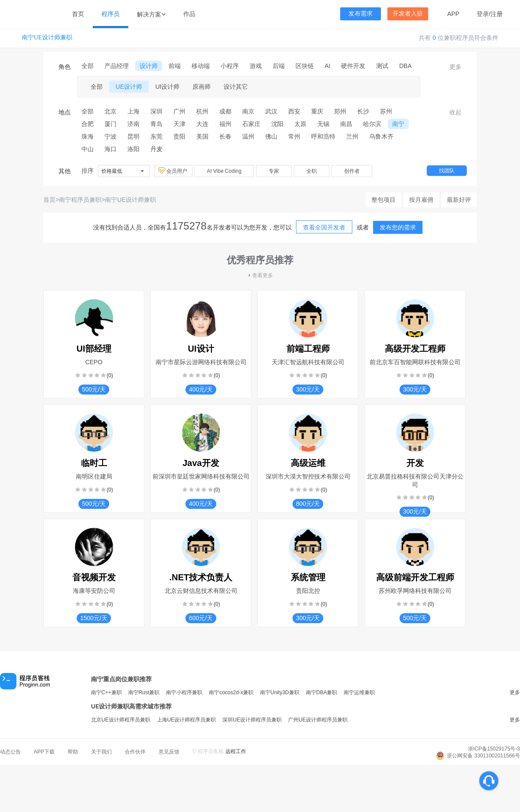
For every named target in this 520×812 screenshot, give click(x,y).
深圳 (156, 111)
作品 (189, 14)
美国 (202, 136)
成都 (225, 111)
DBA (405, 66)
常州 (294, 136)
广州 (179, 111)
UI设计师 (167, 87)
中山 (88, 149)
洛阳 (133, 149)
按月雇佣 (421, 200)
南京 (248, 111)
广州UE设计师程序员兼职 (318, 720)
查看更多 (260, 275)
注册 (497, 14)
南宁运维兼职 (359, 692)
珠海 (88, 136)
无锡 (323, 124)
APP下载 (44, 752)
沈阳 (277, 124)
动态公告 (10, 752)
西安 (294, 111)
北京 (110, 111)
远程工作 (236, 751)
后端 (279, 66)
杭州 (202, 111)
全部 (88, 66)
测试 (382, 66)
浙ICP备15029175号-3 (494, 749)
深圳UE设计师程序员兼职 (252, 720)
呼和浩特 (323, 136)
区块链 (305, 66)
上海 (133, 111)
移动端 (201, 66)
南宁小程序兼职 (184, 692)
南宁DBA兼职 (322, 692)
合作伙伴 (135, 752)
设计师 (149, 66)
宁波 (110, 136)
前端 (175, 66)
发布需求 (361, 14)
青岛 (156, 124)
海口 (110, 149)
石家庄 (251, 124)
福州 (225, 124)
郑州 (340, 111)
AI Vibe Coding (224, 171)
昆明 (133, 136)
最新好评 (459, 200)
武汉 (271, 111)
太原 (300, 124)
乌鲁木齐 (381, 136)
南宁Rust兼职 (144, 692)
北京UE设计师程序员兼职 (121, 720)
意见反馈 (169, 752)
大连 (202, 124)
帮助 (73, 752)
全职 (312, 171)
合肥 (88, 124)
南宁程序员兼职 (80, 200)
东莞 (156, 136)
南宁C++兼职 (106, 692)
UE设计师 (129, 87)
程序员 (110, 14)
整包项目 (383, 200)
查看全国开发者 (324, 227)
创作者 (352, 171)
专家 (274, 171)
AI (327, 66)
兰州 (352, 136)
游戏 (256, 66)
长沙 (363, 111)
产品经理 (117, 66)
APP (453, 14)
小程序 (230, 66)
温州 (248, 136)
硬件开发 (353, 66)
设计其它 (236, 87)
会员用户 (173, 171)
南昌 (346, 124)
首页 (78, 14)
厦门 (110, 124)
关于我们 (101, 752)
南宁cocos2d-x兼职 (231, 692)
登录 (483, 14)
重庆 (317, 111)
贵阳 (179, 136)
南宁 (398, 124)
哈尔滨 (372, 124)
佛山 (271, 136)
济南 (133, 124)
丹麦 (156, 149)
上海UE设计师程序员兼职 (187, 720)
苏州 (386, 111)
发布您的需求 (398, 227)
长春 (225, 136)
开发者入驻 (408, 14)
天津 (179, 124)
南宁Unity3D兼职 (280, 692)
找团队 (447, 171)
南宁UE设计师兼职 (47, 37)
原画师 (201, 87)
